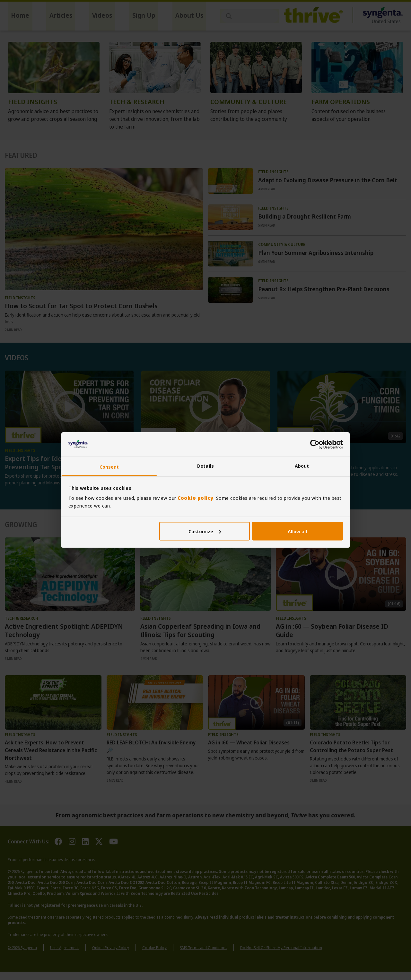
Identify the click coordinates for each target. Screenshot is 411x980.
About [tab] (302, 466)
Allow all (297, 531)
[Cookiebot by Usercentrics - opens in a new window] (315, 444)
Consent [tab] (109, 467)
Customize (205, 531)
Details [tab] (205, 466)
